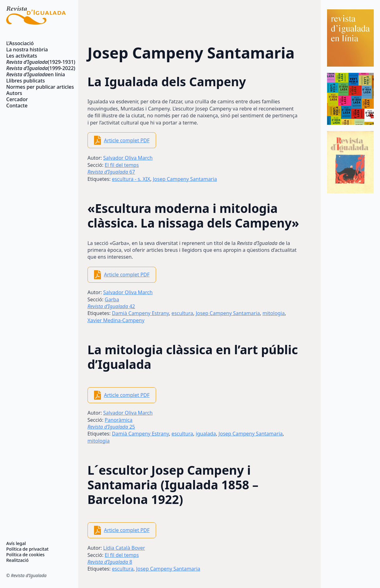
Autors (14, 93)
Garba (112, 299)
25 (111, 427)
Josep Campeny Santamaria (185, 179)
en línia (36, 74)
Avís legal (16, 543)
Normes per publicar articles (36, 87)
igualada (206, 434)
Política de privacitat (27, 549)
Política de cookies (25, 555)
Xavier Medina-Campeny (116, 320)
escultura (182, 313)
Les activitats (22, 56)
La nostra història (27, 49)
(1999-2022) (36, 68)
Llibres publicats (26, 81)
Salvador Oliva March (128, 158)
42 (111, 306)
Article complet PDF (127, 140)
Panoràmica (119, 420)
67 (111, 172)
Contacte (17, 106)
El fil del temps (122, 165)
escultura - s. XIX (131, 179)
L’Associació (20, 43)
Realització (17, 560)
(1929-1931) (36, 62)
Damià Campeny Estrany (140, 313)
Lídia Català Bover (124, 548)
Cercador (17, 99)
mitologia (274, 313)
